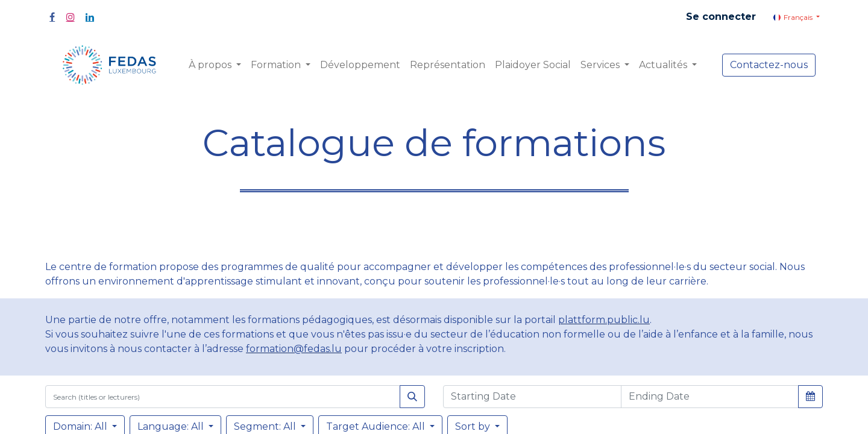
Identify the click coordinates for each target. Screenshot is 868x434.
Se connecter (721, 17)
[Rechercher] (412, 397)
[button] (810, 396)
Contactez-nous (769, 65)
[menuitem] (360, 65)
